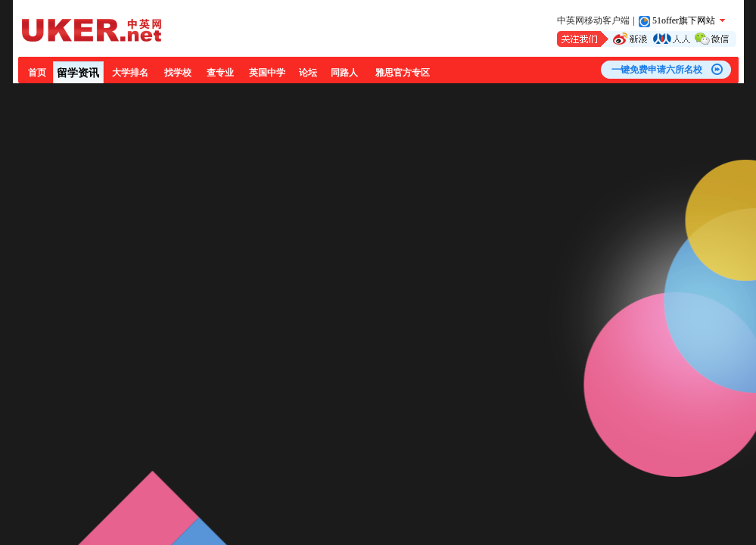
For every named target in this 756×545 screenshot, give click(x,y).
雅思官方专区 (403, 73)
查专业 (220, 73)
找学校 (178, 73)
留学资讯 (78, 73)
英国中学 (267, 73)
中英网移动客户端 (593, 20)
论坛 (308, 73)
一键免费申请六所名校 (657, 70)
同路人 (344, 73)
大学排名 (130, 73)
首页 (37, 73)
